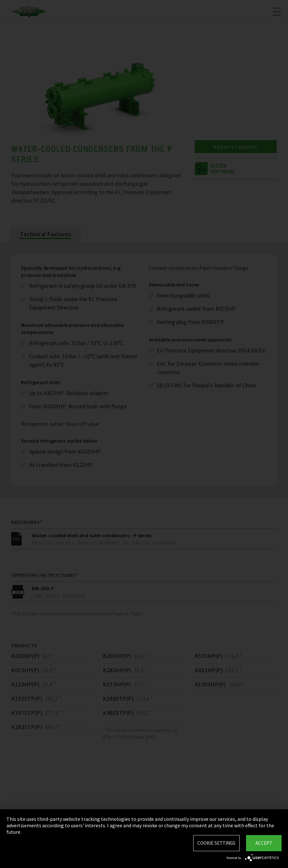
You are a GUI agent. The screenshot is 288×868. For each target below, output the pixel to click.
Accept (264, 843)
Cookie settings (216, 843)
